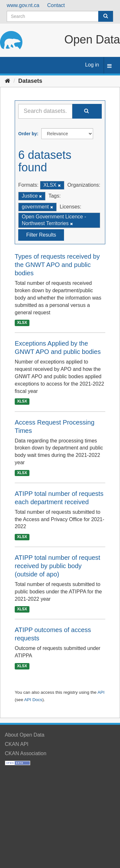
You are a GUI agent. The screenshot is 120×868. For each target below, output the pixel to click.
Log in (92, 65)
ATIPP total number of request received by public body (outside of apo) (57, 566)
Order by (28, 134)
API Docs (33, 700)
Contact (56, 5)
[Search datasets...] (45, 111)
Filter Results (41, 235)
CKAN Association (26, 753)
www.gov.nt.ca (23, 5)
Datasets (30, 81)
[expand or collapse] (109, 66)
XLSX (22, 323)
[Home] (8, 81)
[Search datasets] (60, 16)
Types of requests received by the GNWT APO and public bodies (57, 265)
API (101, 692)
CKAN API (17, 744)
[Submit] (106, 16)
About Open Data (25, 735)
